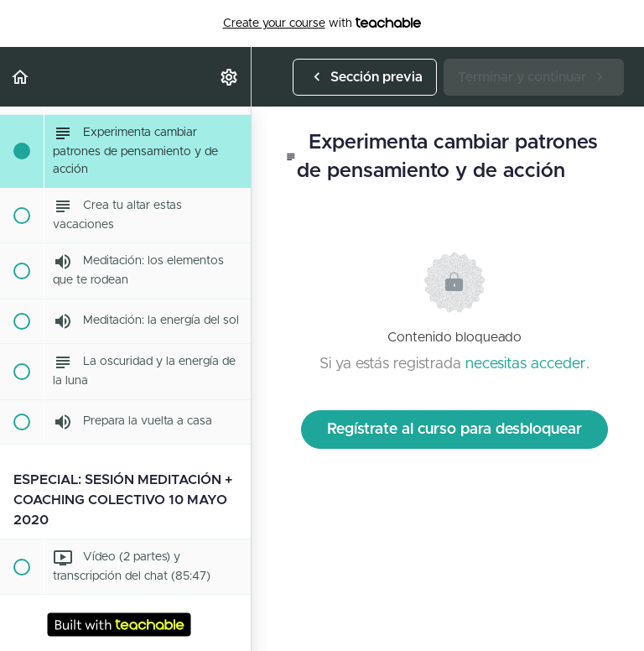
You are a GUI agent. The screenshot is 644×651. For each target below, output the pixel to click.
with (322, 23)
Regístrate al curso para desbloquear (454, 430)
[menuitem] (230, 77)
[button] (21, 77)
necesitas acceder (526, 364)
